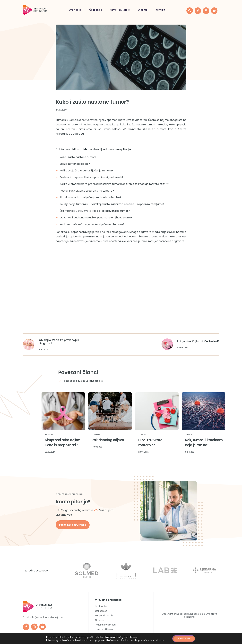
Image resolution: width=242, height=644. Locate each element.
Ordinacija (75, 10)
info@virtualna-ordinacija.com (48, 617)
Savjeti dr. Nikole (120, 10)
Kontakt (160, 10)
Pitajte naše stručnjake (73, 525)
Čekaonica (96, 10)
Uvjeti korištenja (104, 629)
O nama (143, 10)
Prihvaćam (184, 639)
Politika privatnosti (105, 625)
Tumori (49, 434)
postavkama (157, 640)
